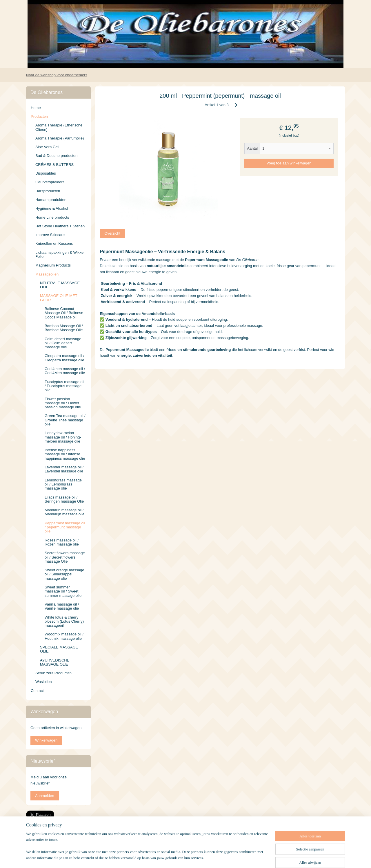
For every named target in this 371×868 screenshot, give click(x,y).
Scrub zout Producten (53, 673)
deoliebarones (43, 839)
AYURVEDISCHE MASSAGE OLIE (55, 662)
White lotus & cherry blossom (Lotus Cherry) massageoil (64, 621)
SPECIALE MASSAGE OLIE (59, 649)
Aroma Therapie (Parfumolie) (60, 138)
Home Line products (52, 217)
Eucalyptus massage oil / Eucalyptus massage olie (64, 386)
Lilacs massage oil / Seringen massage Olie (64, 499)
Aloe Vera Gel (47, 147)
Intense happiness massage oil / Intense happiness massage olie (65, 454)
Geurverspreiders (50, 182)
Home (36, 108)
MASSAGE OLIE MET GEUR (59, 298)
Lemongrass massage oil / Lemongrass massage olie (63, 484)
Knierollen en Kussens (54, 243)
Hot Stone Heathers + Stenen (60, 226)
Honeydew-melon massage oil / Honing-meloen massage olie (63, 437)
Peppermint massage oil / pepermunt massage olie (65, 527)
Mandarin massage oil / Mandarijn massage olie (64, 512)
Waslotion (44, 682)
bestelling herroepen (183, 857)
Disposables (46, 173)
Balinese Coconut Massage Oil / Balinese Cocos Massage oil (64, 313)
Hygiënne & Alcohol (52, 208)
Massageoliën (47, 274)
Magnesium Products (53, 265)
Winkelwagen (46, 740)
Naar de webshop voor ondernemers (57, 75)
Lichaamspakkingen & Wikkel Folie (60, 254)
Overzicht (112, 233)
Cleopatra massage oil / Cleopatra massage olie (64, 358)
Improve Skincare (50, 235)
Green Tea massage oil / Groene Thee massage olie (65, 420)
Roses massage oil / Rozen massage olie (62, 542)
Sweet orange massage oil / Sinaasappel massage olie (64, 574)
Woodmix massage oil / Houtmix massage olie (64, 636)
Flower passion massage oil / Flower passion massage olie (63, 403)
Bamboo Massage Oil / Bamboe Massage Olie (64, 328)
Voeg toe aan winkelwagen (289, 163)
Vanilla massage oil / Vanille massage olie (62, 606)
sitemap (153, 857)
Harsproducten (48, 191)
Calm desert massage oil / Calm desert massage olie (63, 343)
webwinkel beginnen (214, 857)
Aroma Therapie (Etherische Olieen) (59, 127)
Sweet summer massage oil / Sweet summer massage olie (63, 591)
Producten (39, 116)
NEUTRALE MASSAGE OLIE (60, 285)
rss (164, 857)
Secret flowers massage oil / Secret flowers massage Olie (65, 557)
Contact (37, 691)
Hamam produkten (51, 200)
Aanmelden (45, 796)
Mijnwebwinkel (259, 857)
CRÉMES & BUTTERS (54, 165)
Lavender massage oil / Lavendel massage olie (64, 469)
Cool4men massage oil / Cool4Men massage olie (65, 371)
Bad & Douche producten (56, 156)
